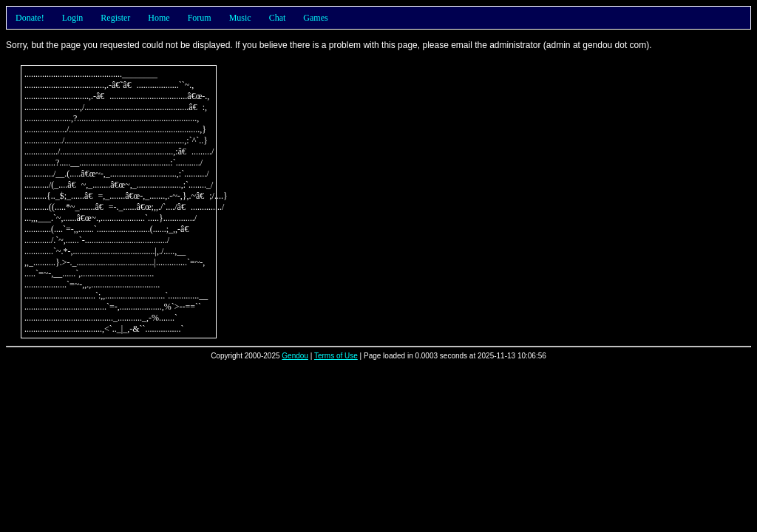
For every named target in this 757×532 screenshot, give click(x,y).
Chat (278, 18)
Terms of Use (336, 356)
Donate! (30, 18)
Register (115, 18)
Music (240, 18)
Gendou (295, 356)
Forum (200, 18)
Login (73, 18)
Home (159, 18)
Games (315, 18)
